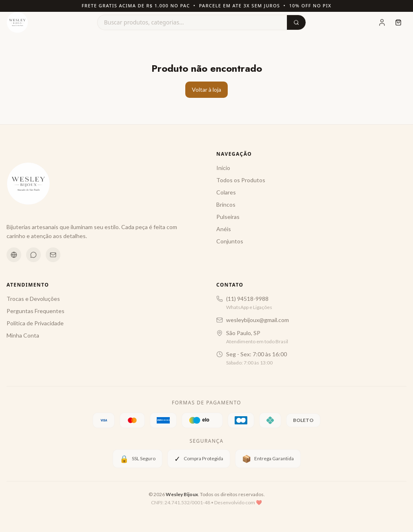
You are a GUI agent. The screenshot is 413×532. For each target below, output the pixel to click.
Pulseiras (228, 217)
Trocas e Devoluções (33, 299)
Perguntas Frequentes (36, 311)
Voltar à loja (206, 89)
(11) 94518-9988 (247, 299)
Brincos (226, 204)
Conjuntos (230, 241)
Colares (226, 192)
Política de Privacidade (35, 323)
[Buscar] (296, 22)
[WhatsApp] (33, 255)
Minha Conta (23, 335)
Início (223, 168)
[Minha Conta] (382, 22)
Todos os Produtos (241, 180)
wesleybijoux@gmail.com (258, 320)
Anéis (224, 229)
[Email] (53, 255)
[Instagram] (14, 255)
